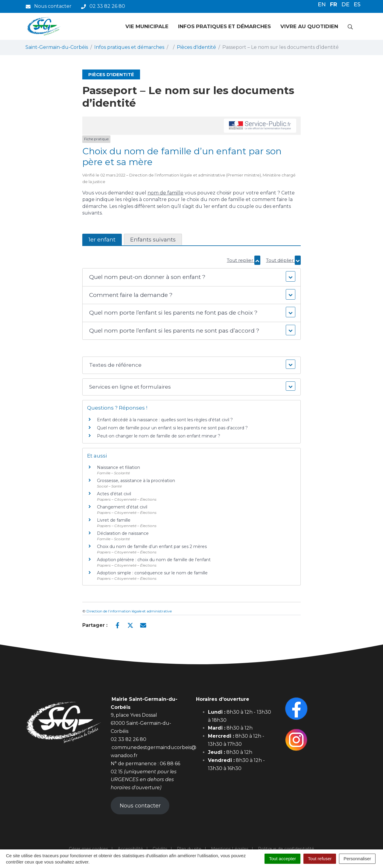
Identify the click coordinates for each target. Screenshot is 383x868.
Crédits (160, 849)
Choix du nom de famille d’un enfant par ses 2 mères (152, 547)
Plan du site (189, 849)
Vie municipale (147, 26)
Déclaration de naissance (123, 533)
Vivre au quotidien (309, 26)
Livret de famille (114, 520)
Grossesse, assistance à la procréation (136, 481)
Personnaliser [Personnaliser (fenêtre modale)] (357, 859)
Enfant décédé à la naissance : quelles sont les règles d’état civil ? (165, 420)
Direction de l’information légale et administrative (129, 611)
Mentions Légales (230, 849)
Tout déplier (283, 260)
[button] (191, 277)
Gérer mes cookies (88, 849)
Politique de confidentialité (286, 849)
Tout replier (244, 260)
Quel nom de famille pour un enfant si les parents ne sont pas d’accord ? (172, 428)
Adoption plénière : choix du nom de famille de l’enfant (154, 560)
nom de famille (165, 193)
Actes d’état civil (114, 494)
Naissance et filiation (118, 467)
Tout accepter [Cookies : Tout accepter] (282, 859)
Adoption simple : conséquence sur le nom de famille (152, 573)
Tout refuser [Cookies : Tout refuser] (320, 859)
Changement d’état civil (122, 507)
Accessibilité (130, 849)
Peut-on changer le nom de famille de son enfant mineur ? (159, 436)
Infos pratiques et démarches (224, 26)
